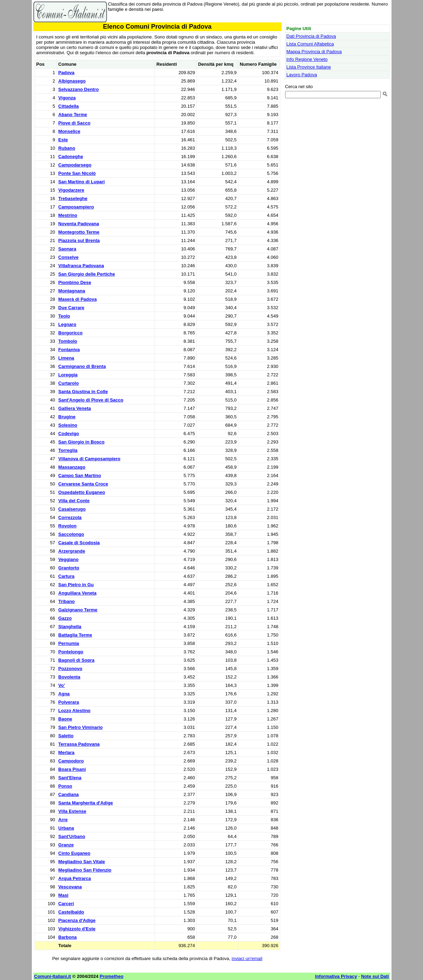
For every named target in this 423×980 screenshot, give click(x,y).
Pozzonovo (70, 669)
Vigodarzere (71, 190)
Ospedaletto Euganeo (82, 492)
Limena (66, 358)
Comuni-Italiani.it (53, 976)
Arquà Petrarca (75, 878)
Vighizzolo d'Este (77, 929)
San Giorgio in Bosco (82, 442)
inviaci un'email (247, 958)
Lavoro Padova (302, 75)
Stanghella (70, 627)
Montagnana (72, 291)
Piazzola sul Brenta (79, 240)
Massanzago (72, 467)
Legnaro (67, 324)
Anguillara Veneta (77, 593)
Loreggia (68, 375)
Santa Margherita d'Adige (86, 803)
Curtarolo (69, 383)
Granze (66, 845)
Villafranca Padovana (81, 266)
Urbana (66, 828)
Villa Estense (72, 811)
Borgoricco (70, 333)
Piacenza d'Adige (77, 920)
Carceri (66, 904)
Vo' (62, 685)
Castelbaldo (71, 912)
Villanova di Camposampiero (89, 459)
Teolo (64, 316)
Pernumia (69, 643)
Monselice (69, 131)
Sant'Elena (70, 778)
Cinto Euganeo (75, 853)
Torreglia (68, 450)
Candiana (69, 794)
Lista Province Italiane (309, 67)
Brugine (67, 417)
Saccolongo (71, 534)
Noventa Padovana (79, 224)
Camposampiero (76, 207)
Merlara (66, 752)
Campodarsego (75, 165)
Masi (64, 895)
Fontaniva (69, 350)
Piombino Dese (75, 282)
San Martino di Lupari (82, 182)
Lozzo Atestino (75, 711)
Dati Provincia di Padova (311, 36)
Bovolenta (69, 677)
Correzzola (70, 517)
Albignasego (72, 81)
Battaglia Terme (75, 635)
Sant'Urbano (72, 836)
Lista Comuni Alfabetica (310, 44)
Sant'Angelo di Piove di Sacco (91, 400)
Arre (63, 820)
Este (63, 140)
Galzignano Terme (78, 610)
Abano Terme (73, 115)
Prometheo (112, 976)
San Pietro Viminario (81, 727)
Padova (66, 73)
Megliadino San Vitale (82, 862)
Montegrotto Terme (79, 232)
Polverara (69, 702)
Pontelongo (71, 652)
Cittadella (69, 106)
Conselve (69, 257)
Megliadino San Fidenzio (85, 870)
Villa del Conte (74, 501)
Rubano (67, 148)
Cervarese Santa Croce (83, 484)
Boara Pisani (72, 769)
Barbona (68, 937)
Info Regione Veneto (307, 59)
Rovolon (68, 526)
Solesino (68, 425)
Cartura (66, 576)
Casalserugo (72, 509)
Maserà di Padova (78, 299)
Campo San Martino (80, 475)
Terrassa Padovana (79, 744)
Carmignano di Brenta (82, 366)
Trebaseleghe (73, 198)
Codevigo (69, 434)
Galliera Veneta (75, 408)
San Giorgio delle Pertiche (87, 274)
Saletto (66, 736)
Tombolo (68, 341)
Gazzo (65, 618)
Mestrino (68, 215)
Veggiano (69, 559)
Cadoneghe (71, 157)
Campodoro (71, 761)
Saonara (67, 249)
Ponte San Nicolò (77, 173)
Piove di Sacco (75, 123)
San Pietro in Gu (76, 585)
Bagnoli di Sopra (76, 660)
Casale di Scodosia (79, 543)
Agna (64, 694)
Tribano (67, 601)
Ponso (65, 786)
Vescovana (70, 887)
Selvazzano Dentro (79, 89)
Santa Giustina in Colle (83, 392)
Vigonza (67, 98)
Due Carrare (71, 308)
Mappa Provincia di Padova (314, 52)
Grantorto (69, 568)
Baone (65, 719)
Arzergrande (72, 551)
